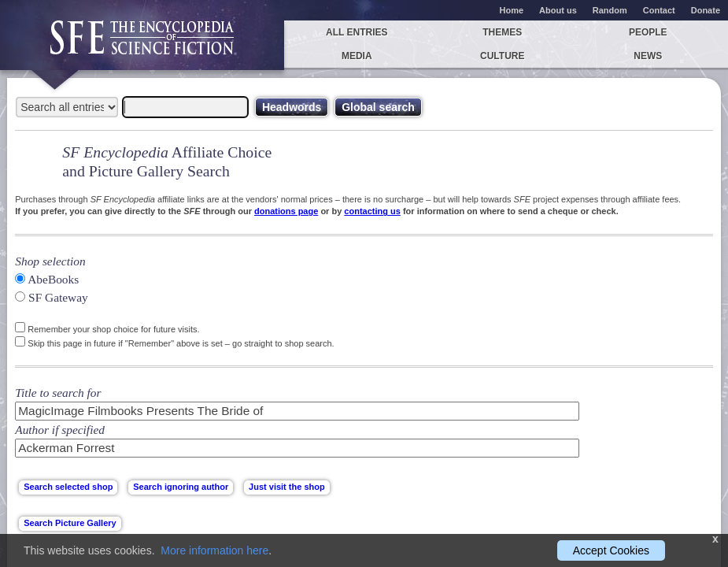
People (648, 32)
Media (357, 56)
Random (610, 10)
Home (512, 10)
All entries (357, 32)
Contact (659, 10)
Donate (706, 10)
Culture (502, 56)
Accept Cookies (611, 550)
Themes (502, 32)
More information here (214, 550)
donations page (286, 211)
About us (558, 10)
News (648, 56)
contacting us (372, 211)
